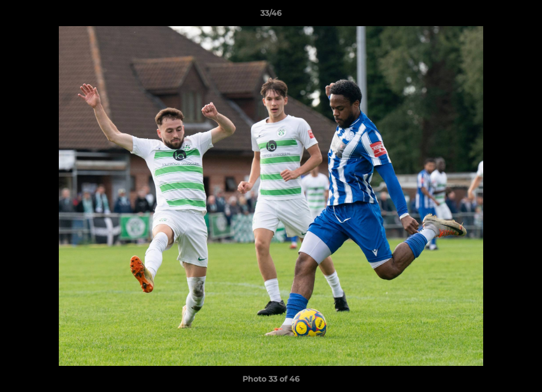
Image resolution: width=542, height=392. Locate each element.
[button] (522, 16)
